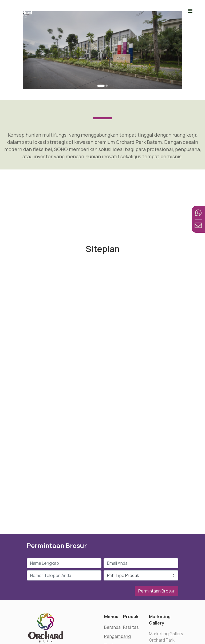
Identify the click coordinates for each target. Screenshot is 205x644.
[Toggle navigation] (190, 11)
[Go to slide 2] (105, 76)
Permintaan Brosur (157, 591)
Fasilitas (131, 627)
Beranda (112, 627)
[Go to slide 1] (101, 76)
